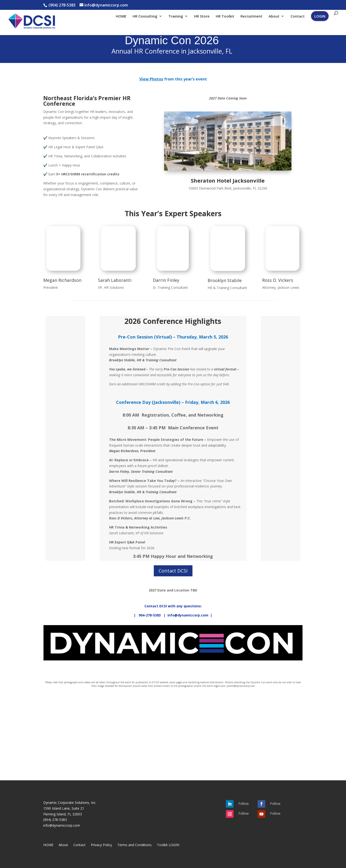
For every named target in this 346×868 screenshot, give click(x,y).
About (274, 16)
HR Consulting (145, 16)
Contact (298, 16)
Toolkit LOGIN (168, 845)
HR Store (202, 16)
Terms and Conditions (134, 845)
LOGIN (320, 16)
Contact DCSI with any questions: (173, 606)
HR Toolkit (225, 16)
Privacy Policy (101, 845)
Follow (244, 803)
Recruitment (251, 16)
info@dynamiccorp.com (62, 825)
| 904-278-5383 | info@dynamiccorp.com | (173, 615)
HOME (121, 16)
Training (176, 16)
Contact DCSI (173, 571)
